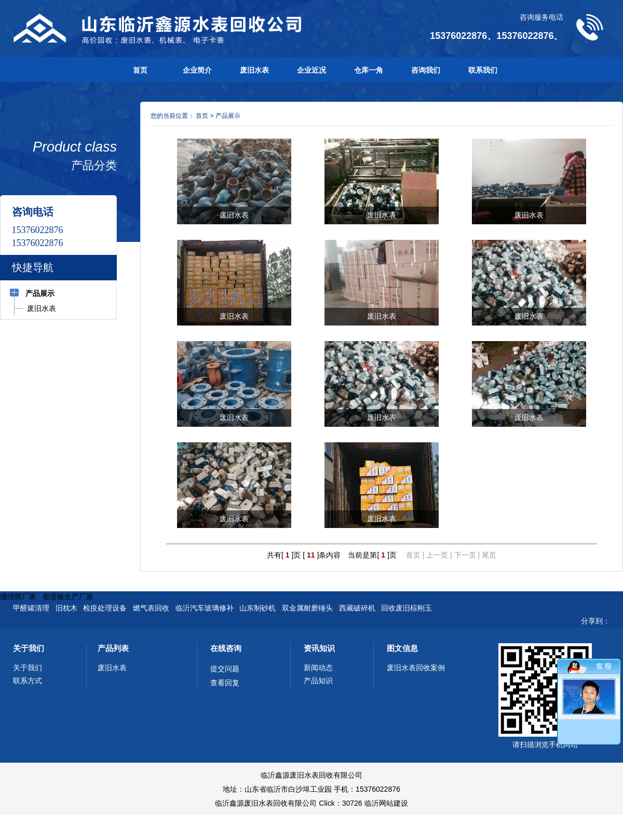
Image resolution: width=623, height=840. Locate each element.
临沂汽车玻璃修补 (205, 608)
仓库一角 (369, 70)
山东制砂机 (258, 608)
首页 (140, 70)
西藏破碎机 (357, 608)
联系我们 (483, 70)
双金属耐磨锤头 (307, 608)
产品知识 (318, 681)
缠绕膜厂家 (18, 597)
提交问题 (225, 669)
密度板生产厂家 (68, 597)
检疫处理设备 (105, 608)
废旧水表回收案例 (416, 668)
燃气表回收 (151, 608)
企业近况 (311, 70)
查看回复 (225, 683)
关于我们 (29, 648)
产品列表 (113, 648)
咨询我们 (426, 70)
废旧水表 (254, 70)
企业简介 (197, 70)
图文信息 (402, 648)
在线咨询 (226, 648)
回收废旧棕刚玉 (407, 608)
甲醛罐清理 (31, 608)
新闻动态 (318, 668)
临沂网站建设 (386, 803)
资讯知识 (319, 648)
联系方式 (28, 681)
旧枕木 (66, 608)
